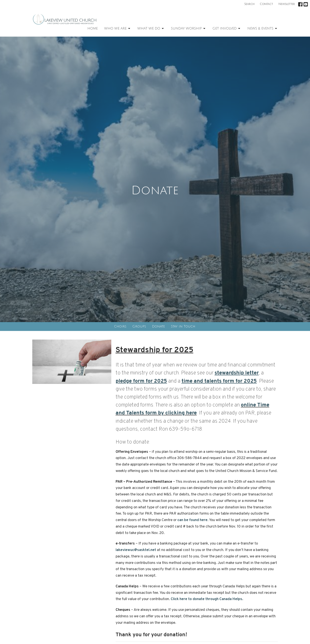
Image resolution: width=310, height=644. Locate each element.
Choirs (120, 326)
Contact (266, 4)
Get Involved (227, 29)
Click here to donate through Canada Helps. (207, 599)
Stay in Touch (183, 326)
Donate (158, 326)
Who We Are (118, 29)
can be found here (192, 520)
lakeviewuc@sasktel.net (136, 550)
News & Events (263, 29)
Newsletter (287, 4)
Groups (139, 326)
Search (249, 4)
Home (93, 28)
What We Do (151, 29)
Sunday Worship (188, 29)
